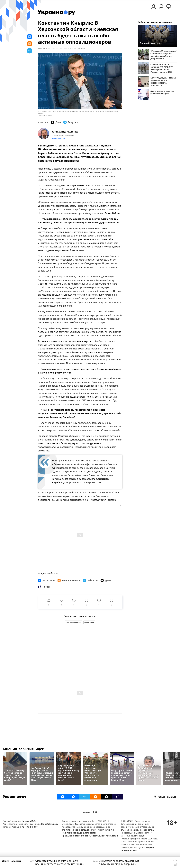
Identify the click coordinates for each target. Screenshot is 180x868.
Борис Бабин (89, 622)
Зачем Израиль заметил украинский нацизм (162, 92)
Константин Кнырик (73, 622)
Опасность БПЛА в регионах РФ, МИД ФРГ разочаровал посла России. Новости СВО (162, 68)
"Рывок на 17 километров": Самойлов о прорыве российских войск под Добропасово (164, 55)
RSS (95, 812)
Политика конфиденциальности (79, 833)
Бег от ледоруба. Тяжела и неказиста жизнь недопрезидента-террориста (163, 82)
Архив (87, 812)
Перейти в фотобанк (45, 115)
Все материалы (58, 139)
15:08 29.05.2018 (45, 49)
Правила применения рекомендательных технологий (90, 836)
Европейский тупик (151, 43)
